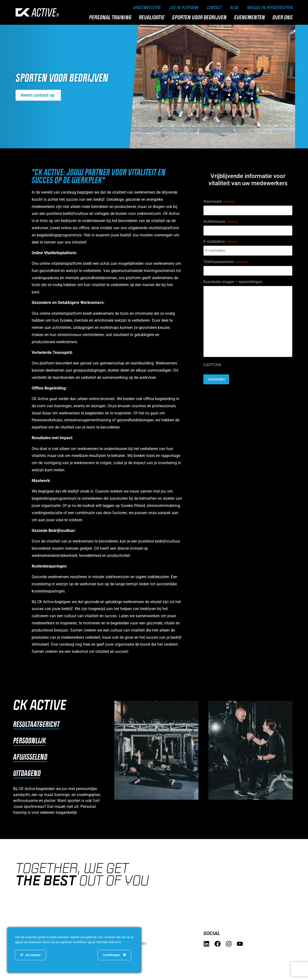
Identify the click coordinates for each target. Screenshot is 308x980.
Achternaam (221, 222)
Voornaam (219, 202)
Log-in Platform (184, 7)
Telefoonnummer (225, 262)
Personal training (111, 17)
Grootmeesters (147, 7)
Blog (234, 7)
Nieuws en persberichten (270, 7)
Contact (214, 7)
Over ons (284, 17)
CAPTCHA (212, 365)
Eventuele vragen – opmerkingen (233, 282)
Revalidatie (153, 17)
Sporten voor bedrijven (201, 17)
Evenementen (251, 17)
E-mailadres (220, 242)
